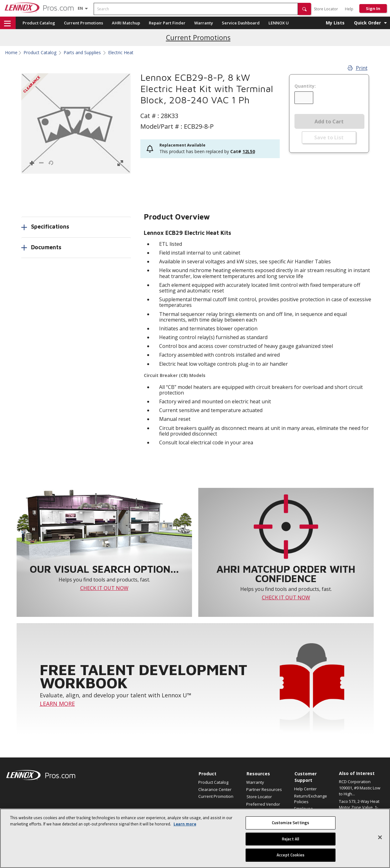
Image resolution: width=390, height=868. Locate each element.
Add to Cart (329, 121)
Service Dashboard (241, 23)
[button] (304, 9)
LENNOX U (279, 23)
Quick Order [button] (367, 23)
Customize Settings (291, 823)
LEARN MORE (57, 704)
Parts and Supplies (82, 53)
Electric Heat (121, 53)
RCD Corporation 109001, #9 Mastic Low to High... (360, 788)
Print (358, 68)
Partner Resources (264, 789)
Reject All (291, 839)
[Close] (380, 837)
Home (11, 53)
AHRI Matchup (126, 23)
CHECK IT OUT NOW (104, 588)
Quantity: (305, 86)
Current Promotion (216, 796)
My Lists (335, 23)
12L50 (249, 151)
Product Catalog (39, 23)
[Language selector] (80, 8)
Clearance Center (215, 789)
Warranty (204, 23)
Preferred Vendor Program (263, 807)
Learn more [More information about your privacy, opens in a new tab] (185, 824)
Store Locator (326, 9)
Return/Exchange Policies (311, 799)
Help (349, 9)
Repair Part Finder (167, 23)
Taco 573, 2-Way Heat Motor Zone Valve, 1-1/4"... (359, 807)
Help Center (305, 789)
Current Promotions (83, 23)
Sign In (373, 8)
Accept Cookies (291, 855)
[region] (195, 838)
